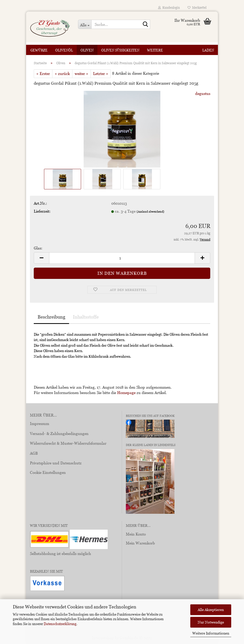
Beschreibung (51, 317)
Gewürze (39, 50)
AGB (34, 453)
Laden (208, 50)
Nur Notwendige (211, 622)
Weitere (155, 50)
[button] (41, 258)
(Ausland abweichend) (150, 212)
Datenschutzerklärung (60, 624)
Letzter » (101, 73)
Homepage (126, 392)
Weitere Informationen (211, 633)
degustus (203, 93)
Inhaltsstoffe (86, 317)
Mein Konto (136, 534)
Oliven (87, 50)
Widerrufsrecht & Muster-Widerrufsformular (68, 443)
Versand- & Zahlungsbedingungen (59, 433)
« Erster (43, 73)
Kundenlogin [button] (169, 8)
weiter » (81, 73)
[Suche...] (85, 24)
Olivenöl (64, 50)
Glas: (38, 248)
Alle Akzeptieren (211, 610)
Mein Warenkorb (140, 543)
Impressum (40, 423)
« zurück (62, 73)
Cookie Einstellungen (48, 472)
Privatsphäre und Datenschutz (56, 463)
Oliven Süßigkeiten (120, 50)
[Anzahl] (122, 258)
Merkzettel (197, 8)
